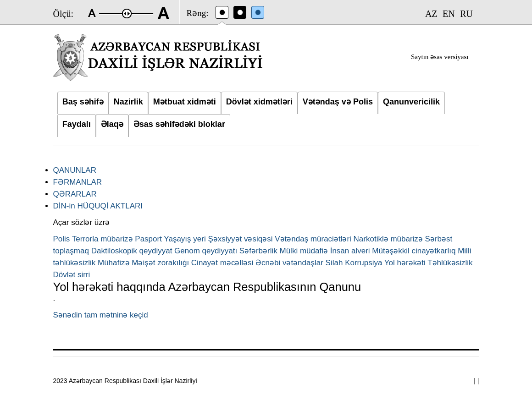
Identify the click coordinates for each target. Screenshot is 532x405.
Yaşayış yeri (185, 239)
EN (449, 14)
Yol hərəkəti (405, 263)
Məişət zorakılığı (160, 263)
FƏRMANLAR (78, 182)
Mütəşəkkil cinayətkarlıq (414, 251)
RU (466, 14)
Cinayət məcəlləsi (222, 263)
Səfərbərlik (258, 251)
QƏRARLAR (75, 194)
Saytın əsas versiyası (440, 57)
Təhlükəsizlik (450, 263)
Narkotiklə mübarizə (388, 239)
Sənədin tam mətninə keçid (101, 315)
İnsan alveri (350, 251)
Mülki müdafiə (304, 251)
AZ (431, 14)
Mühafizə (114, 263)
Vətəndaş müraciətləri (313, 239)
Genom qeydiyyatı (206, 251)
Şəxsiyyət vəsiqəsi (240, 239)
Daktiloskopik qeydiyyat (132, 251)
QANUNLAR (75, 170)
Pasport (148, 239)
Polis (62, 239)
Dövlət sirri (72, 275)
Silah (334, 263)
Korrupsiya (363, 263)
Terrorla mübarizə (103, 239)
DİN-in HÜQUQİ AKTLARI (98, 206)
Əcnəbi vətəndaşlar (289, 263)
